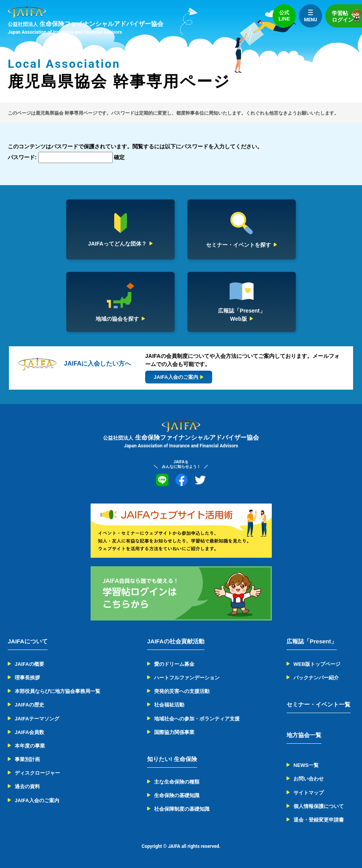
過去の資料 (27, 786)
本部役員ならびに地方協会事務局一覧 (57, 691)
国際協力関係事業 (174, 732)
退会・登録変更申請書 (319, 820)
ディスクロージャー (37, 773)
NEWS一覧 (306, 765)
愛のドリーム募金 (174, 664)
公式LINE (284, 16)
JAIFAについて (28, 641)
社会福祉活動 (169, 705)
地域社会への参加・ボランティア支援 (197, 719)
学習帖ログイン (347, 16)
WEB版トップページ (317, 664)
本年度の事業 (30, 746)
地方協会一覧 (304, 735)
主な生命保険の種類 (177, 782)
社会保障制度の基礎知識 (182, 809)
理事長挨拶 (27, 678)
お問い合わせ (309, 779)
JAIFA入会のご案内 (37, 800)
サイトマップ (309, 793)
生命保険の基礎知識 (177, 795)
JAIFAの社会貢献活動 (176, 641)
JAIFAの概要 (29, 664)
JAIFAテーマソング (37, 719)
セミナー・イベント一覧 (318, 704)
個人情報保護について (319, 806)
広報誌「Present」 (312, 641)
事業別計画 (27, 759)
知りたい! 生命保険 (172, 759)
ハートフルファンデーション (187, 678)
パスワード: (60, 157)
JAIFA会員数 (29, 732)
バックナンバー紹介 (316, 678)
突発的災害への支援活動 (182, 691)
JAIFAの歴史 (29, 705)
